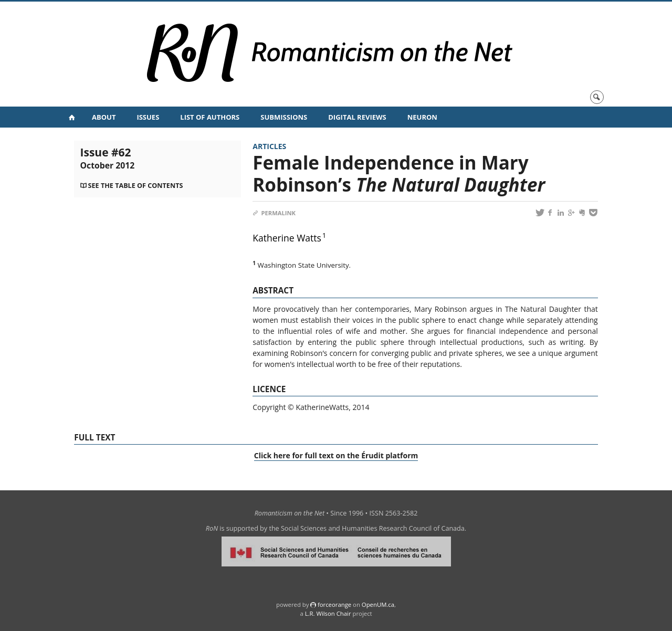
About (104, 117)
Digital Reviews (357, 117)
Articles (269, 146)
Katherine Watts (287, 238)
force (334, 604)
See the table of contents (136, 186)
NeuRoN (422, 117)
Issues (148, 117)
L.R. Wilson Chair (328, 613)
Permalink (274, 213)
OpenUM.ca (378, 604)
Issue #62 (108, 158)
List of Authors (210, 117)
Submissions (284, 117)
